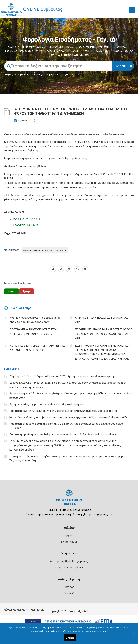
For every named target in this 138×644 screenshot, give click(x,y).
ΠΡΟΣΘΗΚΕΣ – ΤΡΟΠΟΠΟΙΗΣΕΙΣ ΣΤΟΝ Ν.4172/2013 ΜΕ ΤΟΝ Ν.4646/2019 (34, 332)
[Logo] (69, 500)
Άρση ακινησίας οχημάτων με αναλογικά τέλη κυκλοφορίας (46, 404)
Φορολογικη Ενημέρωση (45, 74)
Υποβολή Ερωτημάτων (69, 568)
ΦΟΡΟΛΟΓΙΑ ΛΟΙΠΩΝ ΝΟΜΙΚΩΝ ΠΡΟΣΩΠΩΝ (45, 250)
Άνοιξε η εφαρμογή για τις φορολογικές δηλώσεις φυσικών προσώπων (35, 320)
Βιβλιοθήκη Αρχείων (33, 47)
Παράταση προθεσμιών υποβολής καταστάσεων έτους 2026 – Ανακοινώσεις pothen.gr (64, 435)
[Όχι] (134, 635)
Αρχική (12, 47)
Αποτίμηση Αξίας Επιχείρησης (69, 561)
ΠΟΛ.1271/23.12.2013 (27, 220)
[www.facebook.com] (61, 269)
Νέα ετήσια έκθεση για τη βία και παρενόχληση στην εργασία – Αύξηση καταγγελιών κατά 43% (68, 417)
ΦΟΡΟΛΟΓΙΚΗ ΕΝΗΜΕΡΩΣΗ (94, 47)
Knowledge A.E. (79, 611)
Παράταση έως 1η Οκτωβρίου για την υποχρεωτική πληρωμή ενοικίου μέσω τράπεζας (64, 411)
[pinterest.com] (69, 269)
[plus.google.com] (77, 269)
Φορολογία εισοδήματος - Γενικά (23, 51)
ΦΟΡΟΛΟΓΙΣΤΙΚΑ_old (62, 47)
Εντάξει (70, 638)
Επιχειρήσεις (68, 74)
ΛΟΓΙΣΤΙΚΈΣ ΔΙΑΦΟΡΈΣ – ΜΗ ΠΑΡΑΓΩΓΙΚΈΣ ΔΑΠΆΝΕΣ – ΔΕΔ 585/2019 (38, 348)
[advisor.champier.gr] (85, 269)
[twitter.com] (53, 269)
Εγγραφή (69, 593)
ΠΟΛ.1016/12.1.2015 (26, 225)
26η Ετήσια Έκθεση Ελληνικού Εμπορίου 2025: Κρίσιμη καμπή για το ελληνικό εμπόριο (63, 376)
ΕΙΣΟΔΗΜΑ (120, 47)
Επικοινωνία (69, 542)
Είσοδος (69, 587)
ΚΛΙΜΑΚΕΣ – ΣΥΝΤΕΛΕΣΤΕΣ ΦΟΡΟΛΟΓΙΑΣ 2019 (101, 320)
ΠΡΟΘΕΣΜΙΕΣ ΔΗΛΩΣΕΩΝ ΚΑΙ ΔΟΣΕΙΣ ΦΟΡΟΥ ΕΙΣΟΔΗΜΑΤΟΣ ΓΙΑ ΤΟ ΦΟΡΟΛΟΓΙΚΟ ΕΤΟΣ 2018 (103, 334)
